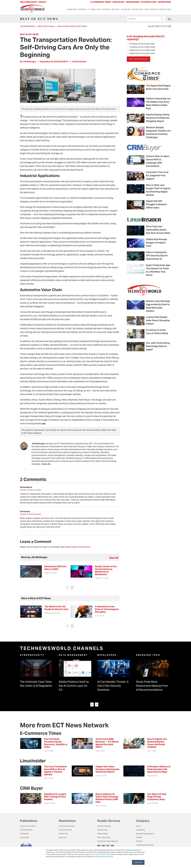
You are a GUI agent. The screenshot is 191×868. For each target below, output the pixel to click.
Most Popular (151, 10)
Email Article (79, 62)
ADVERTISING (164, 2)
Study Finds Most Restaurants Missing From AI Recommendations (152, 686)
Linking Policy (103, 830)
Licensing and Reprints (145, 845)
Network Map (102, 834)
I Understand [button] (138, 862)
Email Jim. (46, 464)
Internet (82, 10)
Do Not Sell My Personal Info (104, 857)
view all (114, 558)
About (138, 826)
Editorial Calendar (104, 826)
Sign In (42, 2)
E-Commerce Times (28, 826)
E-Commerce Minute (67, 826)
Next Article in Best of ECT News (72, 26)
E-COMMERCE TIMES (101, 2)
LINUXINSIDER (132, 2)
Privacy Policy (105, 854)
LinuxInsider (25, 837)
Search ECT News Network (108, 841)
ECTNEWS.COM (148, 2)
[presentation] (67, 588)
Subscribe (63, 837)
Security (115, 10)
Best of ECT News (46, 26)
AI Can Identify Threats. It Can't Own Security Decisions (113, 686)
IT (88, 10)
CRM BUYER (118, 2)
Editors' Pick (63, 834)
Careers (139, 837)
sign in (29, 547)
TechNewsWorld (27, 26)
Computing (72, 10)
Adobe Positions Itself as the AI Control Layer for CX (74, 686)
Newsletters (165, 10)
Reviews (107, 10)
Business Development (145, 834)
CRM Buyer (24, 834)
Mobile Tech (96, 10)
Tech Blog (126, 10)
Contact (139, 841)
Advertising (140, 830)
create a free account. (81, 547)
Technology (137, 10)
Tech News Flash (65, 830)
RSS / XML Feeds (104, 837)
